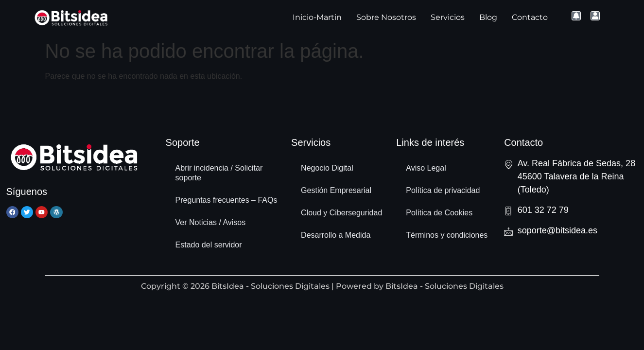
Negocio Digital (327, 168)
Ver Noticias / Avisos (211, 222)
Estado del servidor (209, 245)
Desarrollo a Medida (336, 235)
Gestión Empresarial (336, 190)
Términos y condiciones (447, 235)
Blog (488, 17)
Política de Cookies (439, 213)
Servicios (448, 17)
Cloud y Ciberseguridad (341, 213)
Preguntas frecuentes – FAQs (226, 200)
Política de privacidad (443, 190)
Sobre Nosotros (386, 17)
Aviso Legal (426, 168)
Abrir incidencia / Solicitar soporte (219, 173)
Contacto (530, 17)
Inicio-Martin (317, 17)
